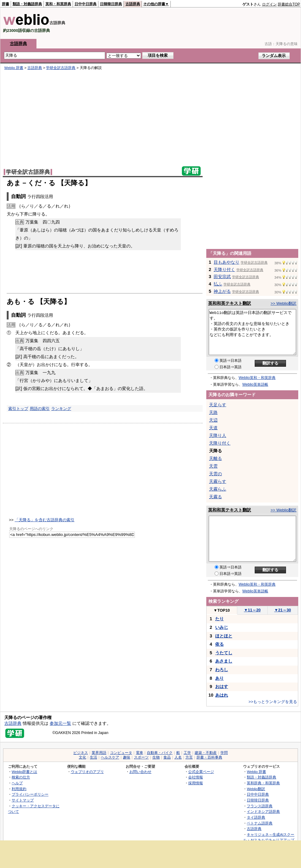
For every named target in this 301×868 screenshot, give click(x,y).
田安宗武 (222, 277)
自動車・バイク (160, 753)
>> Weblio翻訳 (284, 303)
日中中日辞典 (86, 4)
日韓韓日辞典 (111, 4)
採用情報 (196, 783)
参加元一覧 (60, 723)
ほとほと (224, 636)
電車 (139, 753)
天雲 (213, 466)
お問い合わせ (140, 772)
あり (219, 678)
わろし (222, 670)
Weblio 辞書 (14, 68)
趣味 (127, 757)
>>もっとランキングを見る (273, 702)
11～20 (252, 610)
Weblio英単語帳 (255, 384)
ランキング (61, 409)
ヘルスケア (110, 757)
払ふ (218, 284)
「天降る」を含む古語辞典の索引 (45, 520)
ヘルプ (17, 783)
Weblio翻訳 (256, 789)
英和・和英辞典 (58, 4)
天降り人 (218, 435)
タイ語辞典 (256, 817)
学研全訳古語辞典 (61, 68)
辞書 (6, 4)
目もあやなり (227, 262)
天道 (213, 428)
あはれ (222, 695)
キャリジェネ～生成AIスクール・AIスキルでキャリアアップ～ (269, 840)
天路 (213, 412)
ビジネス (81, 753)
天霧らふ (218, 489)
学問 (224, 753)
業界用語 (99, 753)
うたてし (224, 653)
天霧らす (218, 481)
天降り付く (224, 270)
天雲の (215, 474)
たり (219, 619)
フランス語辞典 (260, 806)
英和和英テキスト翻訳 (230, 303)
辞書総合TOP (289, 4)
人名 (178, 757)
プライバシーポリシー (30, 794)
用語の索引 (40, 409)
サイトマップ (23, 800)
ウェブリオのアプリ (87, 772)
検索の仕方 (21, 777)
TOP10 (222, 610)
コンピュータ (121, 753)
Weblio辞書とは (24, 772)
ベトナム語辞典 (260, 823)
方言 (189, 757)
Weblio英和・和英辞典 (257, 378)
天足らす (218, 405)
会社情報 (196, 777)
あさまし (224, 661)
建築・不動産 (206, 753)
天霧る (215, 497)
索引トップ (18, 409)
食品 (167, 757)
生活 (93, 757)
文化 (82, 757)
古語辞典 (133, 4)
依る (219, 644)
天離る (215, 458)
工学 (187, 753)
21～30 (283, 610)
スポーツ (141, 757)
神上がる (222, 291)
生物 (156, 757)
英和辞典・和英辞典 (263, 783)
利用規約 (19, 789)
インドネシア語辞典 (263, 811)
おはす (222, 686)
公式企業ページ (201, 772)
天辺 (213, 420)
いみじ (222, 627)
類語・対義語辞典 (27, 4)
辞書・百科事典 (209, 757)
